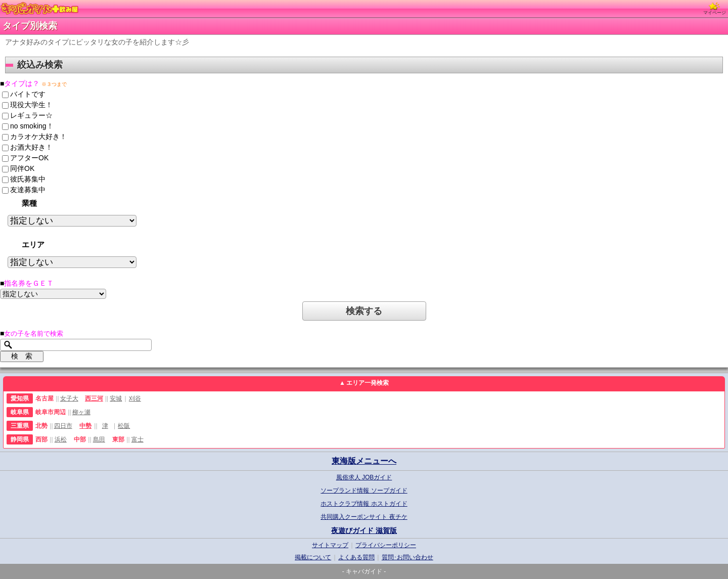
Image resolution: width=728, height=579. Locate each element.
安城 (116, 398)
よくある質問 (356, 557)
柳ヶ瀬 (81, 412)
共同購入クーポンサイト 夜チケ (364, 517)
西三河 (94, 398)
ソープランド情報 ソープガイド (364, 491)
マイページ (715, 9)
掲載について (313, 557)
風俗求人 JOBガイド (364, 477)
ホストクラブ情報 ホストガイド (364, 504)
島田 (99, 439)
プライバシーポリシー (386, 545)
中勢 (85, 426)
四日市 (63, 426)
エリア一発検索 (368, 383)
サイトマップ (330, 545)
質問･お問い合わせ (407, 557)
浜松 (61, 439)
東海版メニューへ (364, 461)
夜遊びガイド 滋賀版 (364, 530)
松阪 (124, 426)
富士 (138, 439)
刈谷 (135, 398)
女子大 (69, 398)
